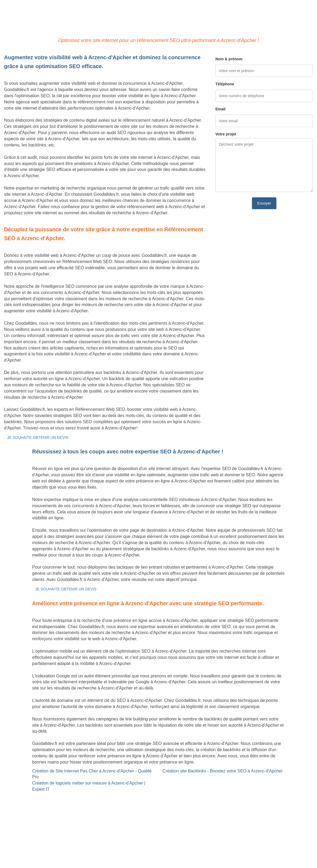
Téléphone (225, 84)
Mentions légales (158, 842)
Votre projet (226, 134)
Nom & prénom (229, 59)
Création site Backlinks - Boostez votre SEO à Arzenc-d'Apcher (223, 771)
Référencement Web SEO (135, 804)
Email (220, 109)
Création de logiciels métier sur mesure (41, 804)
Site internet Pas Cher (25, 798)
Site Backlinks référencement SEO (143, 798)
